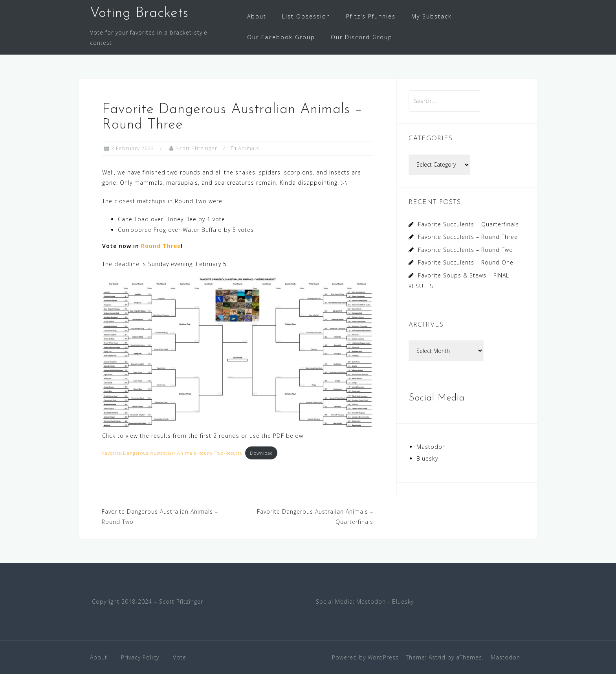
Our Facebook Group (281, 37)
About (257, 16)
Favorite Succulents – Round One (466, 262)
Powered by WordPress (365, 657)
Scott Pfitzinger (196, 148)
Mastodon (431, 447)
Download (261, 453)
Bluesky (427, 458)
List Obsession (306, 16)
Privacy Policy (140, 657)
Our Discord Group (362, 37)
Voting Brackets (139, 13)
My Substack (432, 16)
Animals (248, 148)
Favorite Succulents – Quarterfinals (468, 224)
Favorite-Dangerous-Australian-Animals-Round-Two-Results (172, 453)
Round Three (161, 246)
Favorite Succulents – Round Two (466, 250)
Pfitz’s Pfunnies (371, 16)
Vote (180, 657)
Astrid (437, 657)
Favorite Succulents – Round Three (468, 237)
